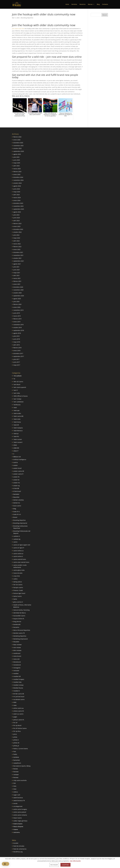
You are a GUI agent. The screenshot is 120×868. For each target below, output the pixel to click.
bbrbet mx (17, 503)
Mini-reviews (17, 650)
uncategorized (18, 806)
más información (75, 861)
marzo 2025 (17, 169)
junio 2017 (17, 362)
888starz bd (17, 457)
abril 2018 (16, 345)
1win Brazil (17, 384)
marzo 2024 (17, 198)
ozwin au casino (18, 714)
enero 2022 (17, 249)
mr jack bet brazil (19, 697)
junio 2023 (17, 218)
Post (15, 751)
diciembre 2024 (18, 177)
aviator (15, 465)
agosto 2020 (17, 299)
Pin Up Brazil (17, 725)
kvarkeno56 (17, 624)
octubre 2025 (17, 148)
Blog (98, 5)
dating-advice (18, 582)
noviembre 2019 (18, 310)
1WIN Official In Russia (20, 396)
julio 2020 (16, 302)
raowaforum (17, 763)
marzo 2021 (17, 278)
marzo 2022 (17, 244)
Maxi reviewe (17, 645)
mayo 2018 (17, 342)
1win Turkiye (17, 399)
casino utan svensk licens (21, 562)
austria (16, 462)
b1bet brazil (17, 491)
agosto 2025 (17, 154)
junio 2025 (17, 160)
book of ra (16, 512)
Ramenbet (17, 760)
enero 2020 (17, 307)
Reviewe (16, 772)
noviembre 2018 (18, 325)
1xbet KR (16, 425)
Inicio (67, 5)
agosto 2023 (17, 212)
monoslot (16, 671)
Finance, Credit (18, 590)
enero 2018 (17, 351)
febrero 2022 (17, 247)
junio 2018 (17, 339)
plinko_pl (16, 746)
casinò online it (18, 556)
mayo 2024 (17, 192)
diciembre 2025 (18, 143)
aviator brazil (17, 468)
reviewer (16, 775)
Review (16, 769)
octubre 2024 (17, 183)
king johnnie (17, 622)
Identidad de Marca (19, 613)
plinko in (16, 740)
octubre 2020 (17, 293)
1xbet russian (18, 439)
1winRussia (17, 405)
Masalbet (16, 642)
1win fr (16, 390)
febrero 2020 (17, 304)
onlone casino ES (19, 711)
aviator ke (16, 480)
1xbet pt (16, 434)
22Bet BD (16, 448)
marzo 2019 (17, 316)
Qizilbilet (16, 757)
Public (15, 754)
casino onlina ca (18, 551)
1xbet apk (16, 410)
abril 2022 (16, 241)
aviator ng (16, 486)
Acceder (16, 843)
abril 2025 (16, 166)
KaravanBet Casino (19, 616)
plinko (15, 737)
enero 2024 (17, 200)
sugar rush (17, 795)
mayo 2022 (17, 238)
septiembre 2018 (19, 330)
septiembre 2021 (19, 261)
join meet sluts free (18, 29)
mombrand (17, 653)
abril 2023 (16, 221)
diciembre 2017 (18, 353)
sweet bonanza (18, 798)
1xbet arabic (17, 413)
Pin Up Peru (17, 731)
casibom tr (17, 536)
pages (15, 717)
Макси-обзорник (18, 827)
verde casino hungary (20, 809)
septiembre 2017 (19, 356)
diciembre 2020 (18, 287)
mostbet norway (18, 685)
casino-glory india (19, 570)
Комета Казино (18, 824)
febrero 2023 (17, 223)
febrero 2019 (17, 319)
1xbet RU (16, 436)
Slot (14, 783)
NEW (15, 702)
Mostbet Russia (18, 688)
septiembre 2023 (19, 209)
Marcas (90, 5)
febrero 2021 (17, 281)
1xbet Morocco (18, 431)
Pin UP (15, 723)
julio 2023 (16, 215)
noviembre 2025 (18, 146)
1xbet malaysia (18, 428)
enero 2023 (17, 226)
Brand (15, 517)
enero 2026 (17, 140)
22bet (15, 445)
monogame (17, 668)
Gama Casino (17, 596)
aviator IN (16, 477)
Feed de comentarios (20, 849)
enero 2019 (17, 322)
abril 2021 (16, 275)
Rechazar (54, 865)
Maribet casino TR (19, 633)
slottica (16, 792)
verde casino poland (20, 812)
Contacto (105, 5)
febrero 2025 (17, 172)
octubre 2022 (17, 232)
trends (15, 803)
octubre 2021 (17, 258)
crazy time (17, 576)
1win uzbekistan (18, 402)
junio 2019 (17, 313)
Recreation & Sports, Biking (22, 766)
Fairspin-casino (18, 587)
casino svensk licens (20, 559)
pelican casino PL (19, 720)
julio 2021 (16, 267)
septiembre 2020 (19, 296)
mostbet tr (17, 691)
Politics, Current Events (21, 749)
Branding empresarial (20, 523)
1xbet (15, 408)
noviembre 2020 (18, 290)
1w (14, 379)
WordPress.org (18, 852)
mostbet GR (17, 676)
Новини (16, 829)
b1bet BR (16, 488)
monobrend (17, 665)
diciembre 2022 (18, 229)
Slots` (15, 789)
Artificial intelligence (20, 460)
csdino (15, 579)
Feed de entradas (19, 846)
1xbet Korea (17, 422)
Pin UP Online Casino (20, 728)
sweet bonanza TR (19, 801)
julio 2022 (16, 235)
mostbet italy (17, 682)
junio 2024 (17, 189)
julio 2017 (16, 359)
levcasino (16, 627)
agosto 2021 (17, 264)
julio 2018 (16, 336)
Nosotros (82, 5)
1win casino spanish (20, 387)
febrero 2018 (17, 348)
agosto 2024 (17, 186)
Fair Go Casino (18, 585)
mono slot (16, 659)
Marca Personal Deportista (22, 630)
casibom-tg (17, 539)
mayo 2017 (17, 365)
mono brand (17, 656)
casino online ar (18, 554)
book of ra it (17, 514)
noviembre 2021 (18, 255)
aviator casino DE (19, 471)
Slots (15, 786)
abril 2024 (16, 195)
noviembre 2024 (18, 180)
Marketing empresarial (20, 639)
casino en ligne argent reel (22, 545)
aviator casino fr (18, 474)
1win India (17, 393)
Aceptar (65, 865)
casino (15, 542)
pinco (15, 734)
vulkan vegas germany (20, 821)
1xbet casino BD (18, 416)
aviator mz (17, 483)
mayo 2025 (17, 163)
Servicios (74, 5)
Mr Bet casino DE (19, 694)
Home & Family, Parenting (21, 610)
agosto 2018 (17, 333)
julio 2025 (16, 157)
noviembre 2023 (18, 206)
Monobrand (17, 662)
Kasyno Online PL (19, 619)
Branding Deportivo (27, 18)
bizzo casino (17, 506)
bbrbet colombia (19, 500)
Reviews (16, 777)
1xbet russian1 (18, 442)
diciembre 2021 (18, 252)
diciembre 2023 (18, 203)
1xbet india (17, 419)
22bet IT (16, 451)
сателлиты (17, 832)
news (15, 705)
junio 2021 (17, 270)
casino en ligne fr (19, 548)
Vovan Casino (17, 818)
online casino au (18, 708)
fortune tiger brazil (19, 593)
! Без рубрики (17, 376)
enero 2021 (17, 284)
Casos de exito (18, 573)
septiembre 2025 (19, 151)
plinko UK (16, 743)
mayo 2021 (17, 273)
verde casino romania (20, 815)
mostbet (16, 673)
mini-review (17, 648)
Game (15, 599)
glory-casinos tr (18, 602)
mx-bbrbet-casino (19, 699)
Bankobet (16, 494)
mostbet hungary (19, 679)
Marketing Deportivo (20, 636)
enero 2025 (17, 174)
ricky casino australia (20, 780)
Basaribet (16, 497)
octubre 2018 (17, 327)
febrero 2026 (17, 137)
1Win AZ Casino (18, 382)
